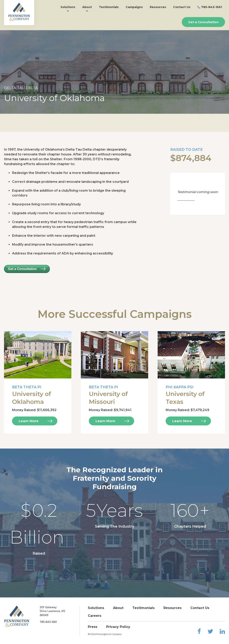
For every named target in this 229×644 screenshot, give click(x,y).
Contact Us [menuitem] (182, 7)
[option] (114, 72)
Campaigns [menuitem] (134, 7)
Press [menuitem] (93, 627)
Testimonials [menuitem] (109, 7)
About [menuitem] (87, 7)
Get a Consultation (203, 22)
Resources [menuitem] (158, 7)
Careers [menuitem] (95, 616)
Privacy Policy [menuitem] (118, 627)
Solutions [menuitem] (68, 7)
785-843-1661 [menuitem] (212, 7)
